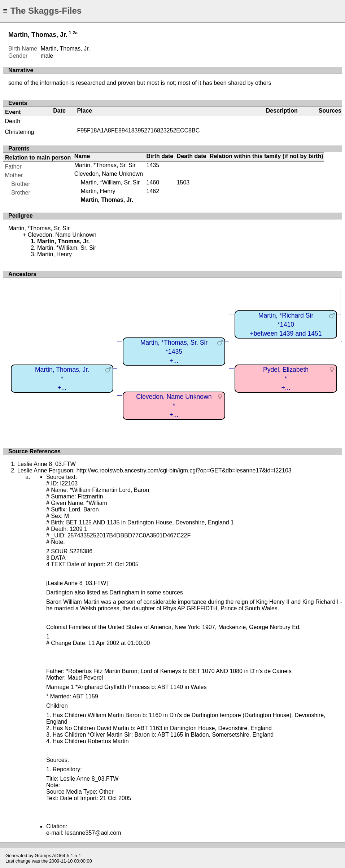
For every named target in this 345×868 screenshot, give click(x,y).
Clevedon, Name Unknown (109, 174)
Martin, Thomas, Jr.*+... (62, 378)
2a (75, 33)
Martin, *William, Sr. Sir (110, 182)
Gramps (43, 856)
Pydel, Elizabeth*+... (286, 378)
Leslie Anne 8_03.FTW (47, 464)
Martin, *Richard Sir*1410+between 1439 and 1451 (286, 324)
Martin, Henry (98, 191)
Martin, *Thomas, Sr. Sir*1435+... (174, 351)
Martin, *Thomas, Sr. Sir (105, 165)
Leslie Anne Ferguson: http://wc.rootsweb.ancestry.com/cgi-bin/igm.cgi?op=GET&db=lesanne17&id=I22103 (154, 470)
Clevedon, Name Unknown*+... (174, 405)
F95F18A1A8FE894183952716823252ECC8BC (138, 130)
